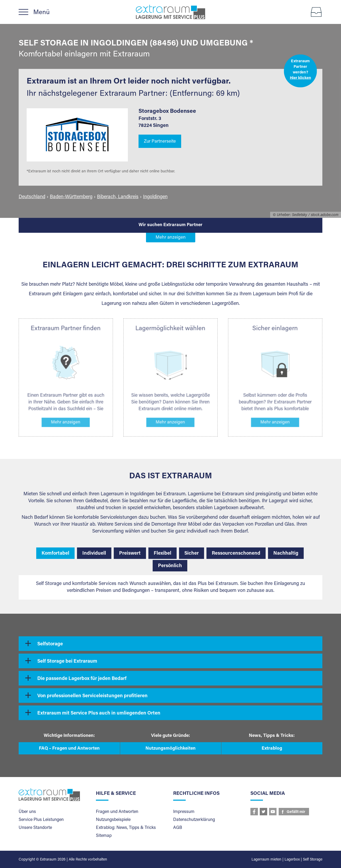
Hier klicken (301, 78)
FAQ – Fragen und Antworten (69, 749)
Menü (41, 13)
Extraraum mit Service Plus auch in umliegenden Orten (99, 713)
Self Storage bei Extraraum (67, 662)
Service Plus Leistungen (41, 820)
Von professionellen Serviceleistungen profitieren (92, 696)
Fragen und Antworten (117, 812)
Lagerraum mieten (266, 860)
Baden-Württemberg (71, 197)
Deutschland (32, 197)
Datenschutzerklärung (194, 820)
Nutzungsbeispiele (113, 820)
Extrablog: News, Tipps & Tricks (126, 828)
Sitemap (104, 836)
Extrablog (272, 749)
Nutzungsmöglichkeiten (170, 749)
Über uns (27, 812)
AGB (178, 828)
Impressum (184, 812)
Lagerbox (292, 860)
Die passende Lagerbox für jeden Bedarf (82, 679)
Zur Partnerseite (160, 142)
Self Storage (313, 860)
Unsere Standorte (35, 828)
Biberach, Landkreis (118, 197)
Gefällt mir (296, 812)
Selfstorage (50, 644)
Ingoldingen (155, 197)
